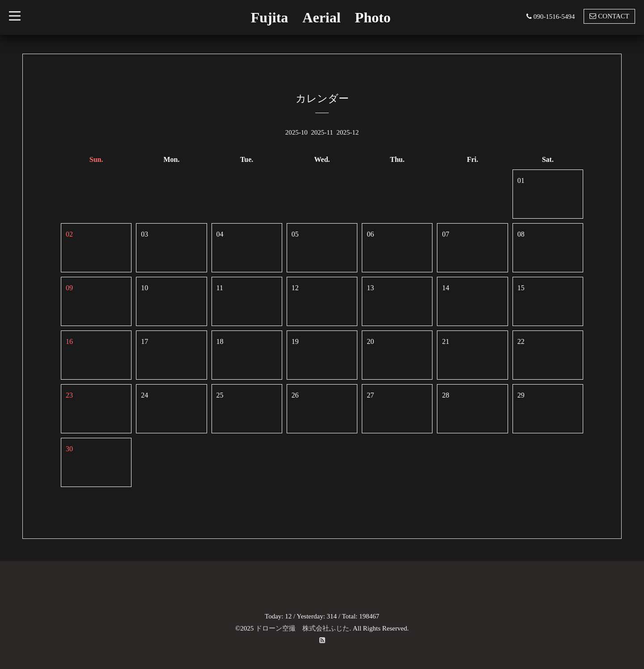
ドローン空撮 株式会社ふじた (302, 628)
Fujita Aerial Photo (321, 17)
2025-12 (347, 132)
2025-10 (297, 132)
